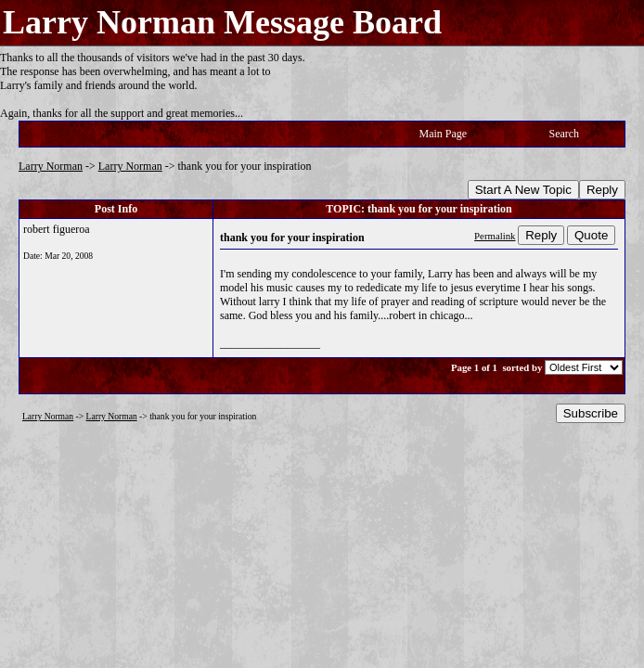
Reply (602, 190)
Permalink (495, 236)
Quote (591, 235)
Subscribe (591, 413)
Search (564, 134)
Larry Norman (51, 166)
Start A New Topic (523, 190)
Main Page (444, 134)
